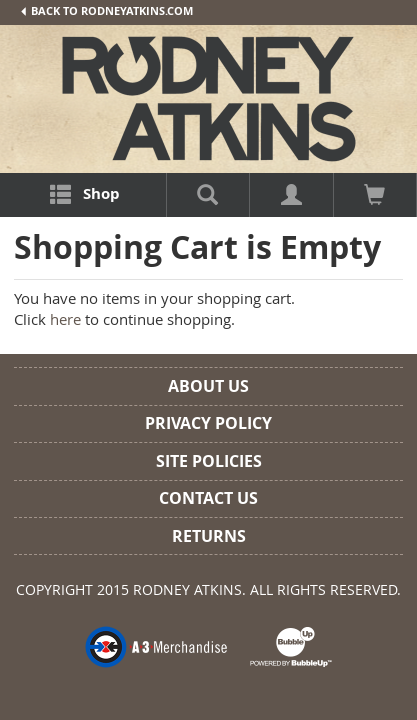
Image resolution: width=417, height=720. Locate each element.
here (65, 319)
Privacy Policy (208, 423)
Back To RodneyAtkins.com (106, 11)
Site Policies (209, 461)
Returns (209, 536)
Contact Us (208, 498)
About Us (208, 386)
